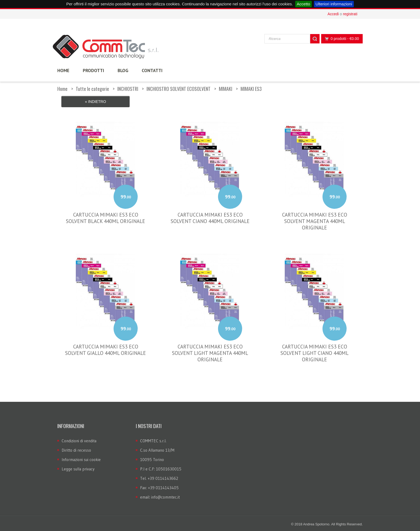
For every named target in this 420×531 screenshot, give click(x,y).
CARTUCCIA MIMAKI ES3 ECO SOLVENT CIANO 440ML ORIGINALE (210, 216)
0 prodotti (340, 39)
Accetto (303, 4)
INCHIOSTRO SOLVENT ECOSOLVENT (179, 89)
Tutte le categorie (92, 89)
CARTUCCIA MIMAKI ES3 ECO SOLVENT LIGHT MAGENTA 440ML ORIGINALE (210, 351)
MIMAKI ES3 (251, 89)
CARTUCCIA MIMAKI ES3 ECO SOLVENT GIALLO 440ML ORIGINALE (106, 348)
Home (62, 89)
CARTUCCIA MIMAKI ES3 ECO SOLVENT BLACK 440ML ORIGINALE (106, 216)
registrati (350, 14)
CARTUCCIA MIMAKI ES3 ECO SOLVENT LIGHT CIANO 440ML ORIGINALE (314, 351)
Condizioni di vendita (79, 439)
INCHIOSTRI (128, 89)
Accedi (333, 14)
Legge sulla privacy (78, 467)
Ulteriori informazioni (334, 4)
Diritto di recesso (76, 448)
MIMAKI (226, 89)
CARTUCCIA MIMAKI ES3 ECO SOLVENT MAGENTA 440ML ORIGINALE (315, 219)
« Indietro (95, 102)
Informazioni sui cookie (81, 457)
